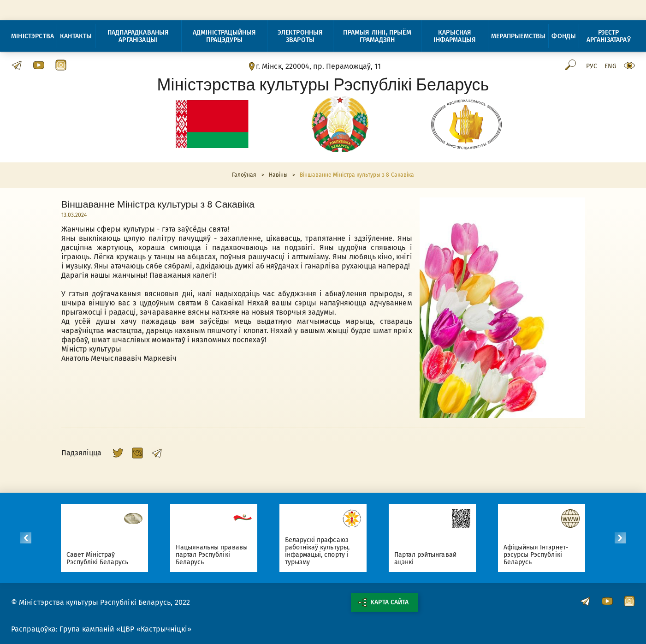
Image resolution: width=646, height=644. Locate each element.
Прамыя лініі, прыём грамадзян (377, 36)
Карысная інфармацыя (455, 36)
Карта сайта (383, 602)
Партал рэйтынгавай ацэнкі (430, 558)
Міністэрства (33, 36)
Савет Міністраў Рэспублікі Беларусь (102, 558)
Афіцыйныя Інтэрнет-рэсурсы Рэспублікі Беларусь (541, 555)
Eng (610, 66)
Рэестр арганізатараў (609, 36)
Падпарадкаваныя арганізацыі (138, 36)
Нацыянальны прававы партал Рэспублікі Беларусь (217, 555)
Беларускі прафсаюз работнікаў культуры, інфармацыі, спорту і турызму (322, 551)
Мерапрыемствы (518, 36)
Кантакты (76, 36)
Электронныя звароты (300, 36)
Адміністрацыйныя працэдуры (225, 36)
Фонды (564, 36)
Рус (592, 66)
